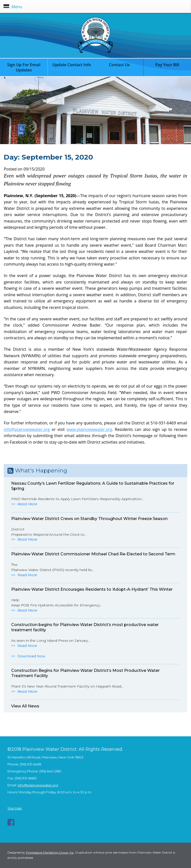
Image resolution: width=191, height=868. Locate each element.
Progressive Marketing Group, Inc (50, 852)
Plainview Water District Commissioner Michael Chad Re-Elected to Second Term (93, 554)
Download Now (31, 656)
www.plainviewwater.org (89, 429)
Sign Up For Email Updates (24, 67)
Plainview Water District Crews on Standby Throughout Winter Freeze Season (89, 519)
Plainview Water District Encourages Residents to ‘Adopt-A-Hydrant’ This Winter (92, 589)
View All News (25, 706)
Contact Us (119, 65)
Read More (27, 504)
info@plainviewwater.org (27, 429)
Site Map (15, 808)
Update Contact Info (72, 65)
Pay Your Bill (167, 65)
